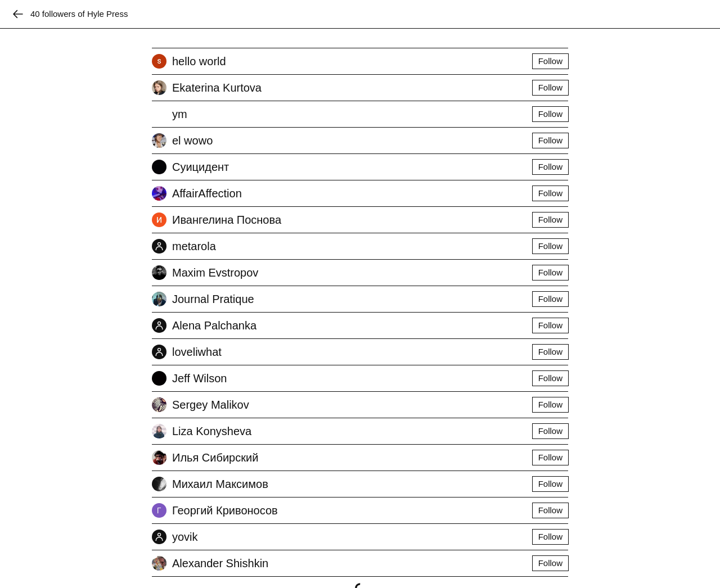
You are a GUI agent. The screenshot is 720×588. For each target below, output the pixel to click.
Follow (550, 61)
